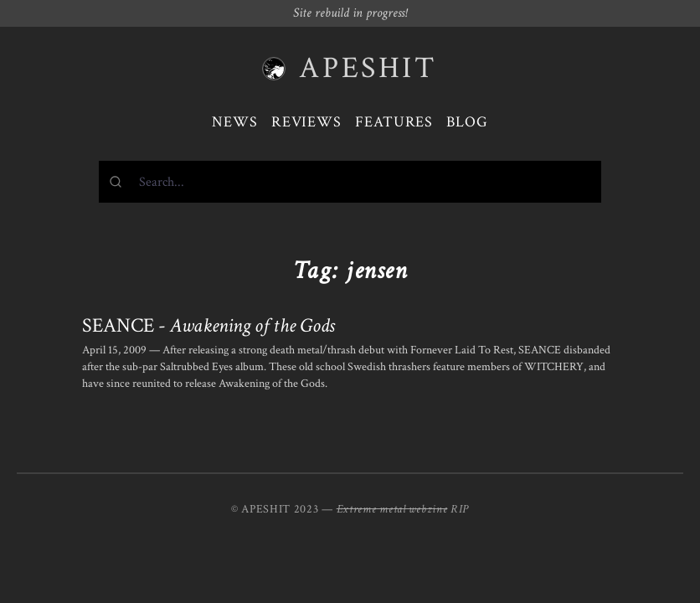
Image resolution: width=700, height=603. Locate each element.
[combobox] (350, 182)
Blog (467, 122)
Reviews (306, 122)
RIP (460, 509)
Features (394, 122)
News (235, 122)
